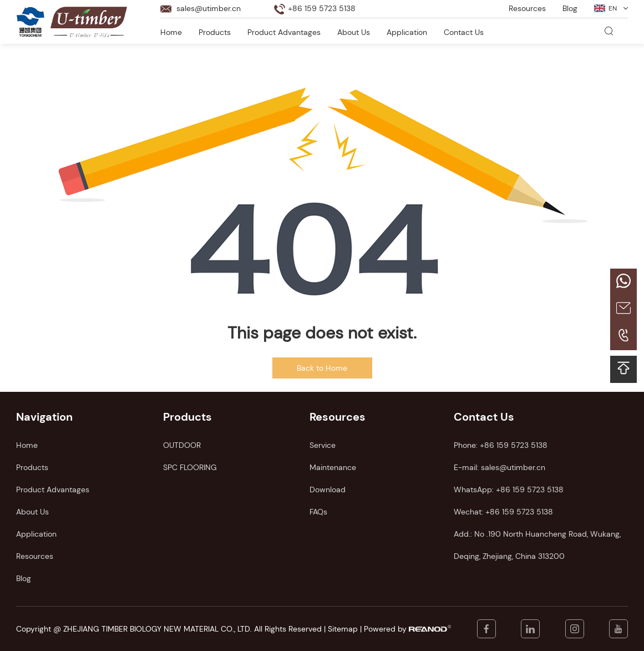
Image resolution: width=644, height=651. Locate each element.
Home (171, 32)
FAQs (318, 512)
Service (323, 445)
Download (328, 489)
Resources (527, 8)
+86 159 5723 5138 (530, 489)
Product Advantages (284, 32)
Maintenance (333, 467)
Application (407, 32)
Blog (570, 8)
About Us (354, 32)
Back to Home (322, 368)
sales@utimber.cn (209, 8)
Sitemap (343, 629)
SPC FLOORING (190, 467)
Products (215, 32)
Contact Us (464, 32)
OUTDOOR (182, 445)
